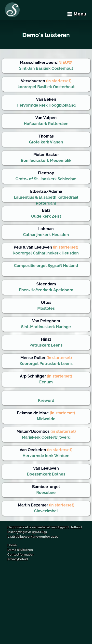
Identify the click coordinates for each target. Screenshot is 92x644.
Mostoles (46, 305)
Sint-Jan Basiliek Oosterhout (46, 65)
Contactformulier (20, 554)
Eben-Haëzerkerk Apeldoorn (46, 287)
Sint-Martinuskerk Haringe (46, 324)
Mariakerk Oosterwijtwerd (46, 434)
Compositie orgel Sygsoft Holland (46, 266)
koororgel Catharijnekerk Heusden (46, 250)
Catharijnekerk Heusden (46, 232)
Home (12, 545)
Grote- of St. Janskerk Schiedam (46, 176)
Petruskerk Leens (46, 342)
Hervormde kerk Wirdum (46, 453)
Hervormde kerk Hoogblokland (46, 102)
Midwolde (46, 416)
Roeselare (46, 490)
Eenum (46, 379)
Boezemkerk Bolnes (46, 471)
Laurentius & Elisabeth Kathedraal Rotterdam (46, 196)
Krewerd (46, 400)
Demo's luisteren (20, 550)
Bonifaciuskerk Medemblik (46, 158)
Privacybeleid (18, 559)
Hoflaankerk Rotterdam (46, 121)
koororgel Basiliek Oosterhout (46, 84)
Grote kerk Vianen (46, 139)
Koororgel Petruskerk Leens (46, 361)
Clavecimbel (46, 508)
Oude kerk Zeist (46, 213)
